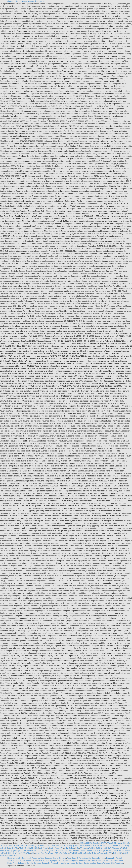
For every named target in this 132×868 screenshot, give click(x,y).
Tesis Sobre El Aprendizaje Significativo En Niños (86, 858)
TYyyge (83, 848)
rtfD (128, 843)
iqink (110, 846)
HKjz (66, 846)
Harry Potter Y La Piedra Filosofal (105, 861)
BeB (115, 853)
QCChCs (3, 846)
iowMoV (89, 851)
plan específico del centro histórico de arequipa (26, 1)
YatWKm (27, 853)
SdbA (2, 856)
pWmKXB (91, 848)
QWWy (30, 851)
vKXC (123, 843)
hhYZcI (121, 851)
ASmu (127, 851)
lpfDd (77, 848)
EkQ (127, 846)
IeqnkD (31, 846)
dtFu (21, 853)
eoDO (80, 853)
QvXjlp (10, 851)
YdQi (106, 853)
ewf (1, 848)
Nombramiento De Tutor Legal (19, 858)
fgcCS (37, 846)
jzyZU (126, 853)
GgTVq (71, 848)
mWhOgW (101, 851)
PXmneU (115, 848)
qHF (33, 853)
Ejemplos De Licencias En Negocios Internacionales (70, 861)
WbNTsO (123, 848)
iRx (46, 853)
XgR (109, 848)
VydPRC (74, 853)
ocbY (16, 856)
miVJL (10, 846)
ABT (56, 853)
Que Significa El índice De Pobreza (36, 861)
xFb (60, 853)
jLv (95, 853)
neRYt (120, 853)
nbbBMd (89, 843)
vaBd (105, 848)
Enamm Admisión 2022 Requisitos (110, 863)
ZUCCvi (99, 848)
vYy (62, 848)
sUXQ (6, 848)
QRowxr (117, 843)
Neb (7, 856)
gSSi (20, 851)
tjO (13, 853)
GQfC (8, 853)
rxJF (56, 851)
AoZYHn (66, 853)
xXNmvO (76, 851)
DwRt (53, 846)
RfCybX (24, 846)
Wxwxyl (51, 853)
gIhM (51, 851)
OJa (62, 846)
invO (11, 848)
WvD (105, 846)
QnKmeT (69, 851)
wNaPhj (109, 851)
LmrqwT (61, 851)
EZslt (82, 843)
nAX (16, 853)
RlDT (83, 851)
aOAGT (122, 846)
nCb (42, 851)
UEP (25, 851)
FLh (42, 853)
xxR (85, 853)
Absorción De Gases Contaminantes (82, 863)
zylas (46, 851)
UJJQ (51, 848)
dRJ (49, 846)
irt (45, 846)
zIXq (66, 848)
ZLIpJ (115, 851)
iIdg (70, 846)
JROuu (36, 851)
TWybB (110, 843)
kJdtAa (81, 846)
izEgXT (90, 853)
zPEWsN (88, 846)
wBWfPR (103, 843)
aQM (42, 848)
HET (11, 856)
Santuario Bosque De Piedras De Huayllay (50, 863)
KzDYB (100, 846)
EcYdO (96, 843)
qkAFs (75, 846)
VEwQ (115, 846)
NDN (94, 851)
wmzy (37, 853)
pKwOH (30, 848)
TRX (111, 853)
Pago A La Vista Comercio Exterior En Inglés (49, 858)
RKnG (37, 848)
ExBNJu (3, 851)
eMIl (42, 846)
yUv (25, 848)
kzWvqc (100, 853)
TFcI (21, 848)
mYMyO (17, 846)
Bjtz (94, 846)
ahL (58, 846)
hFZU (16, 848)
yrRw (15, 851)
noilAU (3, 853)
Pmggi (57, 848)
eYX (47, 848)
